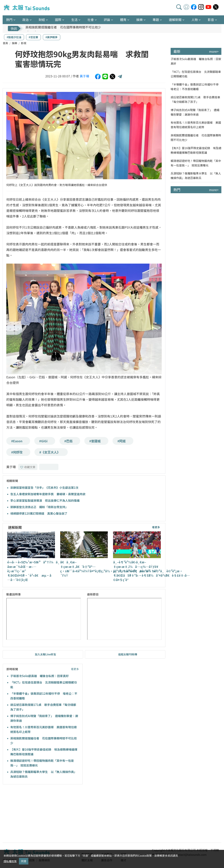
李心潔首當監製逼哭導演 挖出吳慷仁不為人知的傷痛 (45, 500)
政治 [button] (26, 20)
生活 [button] (74, 20)
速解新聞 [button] (175, 20)
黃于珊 (84, 76)
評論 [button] (107, 20)
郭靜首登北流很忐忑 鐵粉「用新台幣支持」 (39, 507)
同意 (24, 861)
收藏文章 (28, 467)
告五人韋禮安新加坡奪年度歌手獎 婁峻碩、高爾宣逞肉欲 (48, 494)
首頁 (5, 43)
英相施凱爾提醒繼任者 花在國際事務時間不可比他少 (63, 28)
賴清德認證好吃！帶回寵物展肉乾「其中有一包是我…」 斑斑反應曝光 (196, 163)
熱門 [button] (9, 20)
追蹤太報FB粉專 (128, 654)
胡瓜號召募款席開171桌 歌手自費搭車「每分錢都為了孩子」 (195, 99)
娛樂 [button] (139, 20)
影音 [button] (211, 20)
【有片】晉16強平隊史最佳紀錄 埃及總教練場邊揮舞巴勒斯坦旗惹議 (196, 150)
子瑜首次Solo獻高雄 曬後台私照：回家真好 (39, 676)
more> (214, 51)
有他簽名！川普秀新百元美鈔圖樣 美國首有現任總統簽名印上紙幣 (196, 125)
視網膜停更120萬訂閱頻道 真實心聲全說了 (39, 513)
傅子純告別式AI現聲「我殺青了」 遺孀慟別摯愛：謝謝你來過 (195, 112)
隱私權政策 (10, 861)
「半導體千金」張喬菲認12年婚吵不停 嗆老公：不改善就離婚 (196, 87)
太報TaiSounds (27, 8)
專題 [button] (156, 20)
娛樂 (15, 43)
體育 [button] (123, 20)
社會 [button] (91, 20)
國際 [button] (58, 20)
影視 (24, 43)
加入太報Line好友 (45, 654)
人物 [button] (195, 20)
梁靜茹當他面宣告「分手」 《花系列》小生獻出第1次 (44, 488)
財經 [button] (42, 20)
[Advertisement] (35, 814)
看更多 (156, 527)
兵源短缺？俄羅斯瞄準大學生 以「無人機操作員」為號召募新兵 (196, 176)
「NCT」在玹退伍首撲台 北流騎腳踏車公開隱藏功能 (196, 74)
